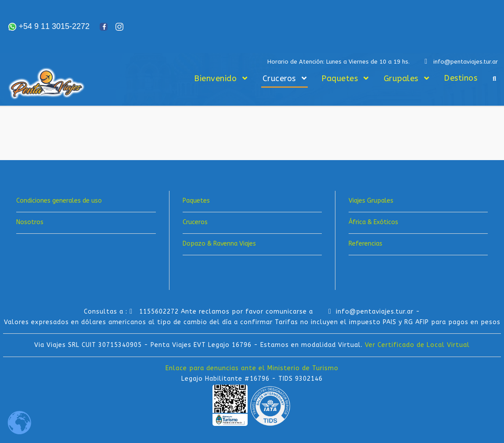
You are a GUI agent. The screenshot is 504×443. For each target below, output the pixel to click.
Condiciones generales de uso (59, 201)
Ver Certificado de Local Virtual (417, 345)
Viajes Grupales (371, 201)
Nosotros (30, 222)
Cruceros (279, 79)
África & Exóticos (373, 222)
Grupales (401, 79)
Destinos (461, 78)
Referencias (365, 244)
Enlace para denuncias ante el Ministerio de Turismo (252, 368)
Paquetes (340, 79)
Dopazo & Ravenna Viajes (219, 244)
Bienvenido (215, 79)
